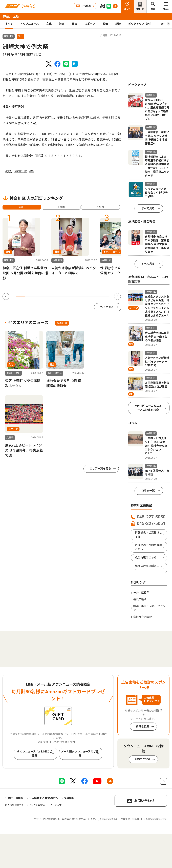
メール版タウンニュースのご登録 (80, 754)
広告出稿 (86, 6)
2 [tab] (30, 296)
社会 (62, 24)
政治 (105, 24)
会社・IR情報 (15, 798)
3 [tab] (39, 296)
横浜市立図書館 (143, 617)
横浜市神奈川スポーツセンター (149, 608)
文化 (49, 24)
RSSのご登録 (143, 759)
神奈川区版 (11, 16)
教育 (74, 24)
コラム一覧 (148, 491)
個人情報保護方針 (14, 805)
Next (117, 296)
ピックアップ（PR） (141, 24)
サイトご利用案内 (36, 805)
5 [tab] (58, 296)
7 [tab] (77, 296)
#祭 (31, 171)
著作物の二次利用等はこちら (148, 547)
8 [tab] (86, 296)
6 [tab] (67, 296)
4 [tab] (49, 296)
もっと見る (107, 307)
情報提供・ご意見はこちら (148, 535)
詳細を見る (143, 727)
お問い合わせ (144, 801)
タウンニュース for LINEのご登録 (35, 754)
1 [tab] (21, 296)
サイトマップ (54, 805)
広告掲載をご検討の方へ (44, 798)
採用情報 (69, 798)
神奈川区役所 (141, 593)
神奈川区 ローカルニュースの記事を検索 (148, 408)
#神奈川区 (21, 171)
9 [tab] (95, 296)
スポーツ (90, 24)
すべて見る (148, 208)
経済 (118, 24)
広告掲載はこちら (146, 558)
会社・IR (140, 9)
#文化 (9, 171)
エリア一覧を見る (100, 469)
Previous (6, 296)
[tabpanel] (25, 249)
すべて (9, 24)
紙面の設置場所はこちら (148, 568)
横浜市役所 (140, 599)
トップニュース (29, 24)
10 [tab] (105, 296)
